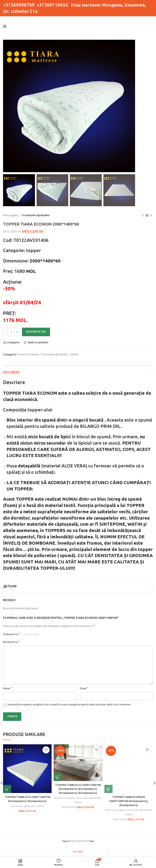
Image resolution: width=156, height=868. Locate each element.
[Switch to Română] (78, 852)
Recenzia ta (11, 642)
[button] (7, 789)
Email (84, 689)
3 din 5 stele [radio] (32, 634)
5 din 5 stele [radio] (38, 634)
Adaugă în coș (36, 332)
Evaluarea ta (11, 634)
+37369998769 (19, 5)
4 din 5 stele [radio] (35, 634)
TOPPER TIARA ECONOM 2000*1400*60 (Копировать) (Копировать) (129, 801)
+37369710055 (52, 5)
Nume (8, 689)
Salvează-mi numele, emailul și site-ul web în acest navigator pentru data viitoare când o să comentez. (69, 705)
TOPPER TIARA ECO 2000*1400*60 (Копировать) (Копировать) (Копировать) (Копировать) (78, 789)
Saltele (74, 355)
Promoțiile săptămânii (36, 215)
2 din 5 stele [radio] (29, 634)
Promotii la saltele (28, 355)
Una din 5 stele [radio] (25, 634)
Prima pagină (11, 215)
